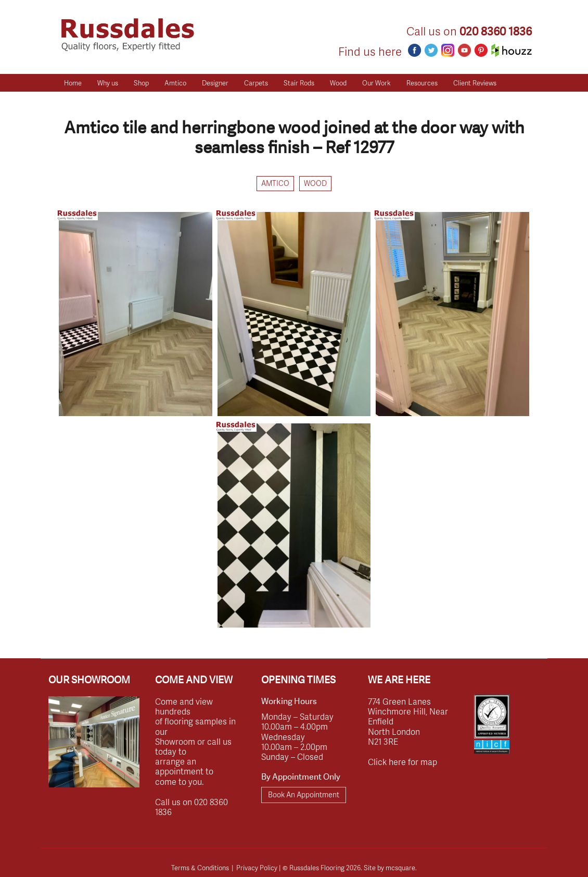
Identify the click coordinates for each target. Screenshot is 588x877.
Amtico (175, 83)
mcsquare (400, 868)
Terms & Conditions (200, 868)
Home (73, 83)
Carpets (256, 83)
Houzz (512, 50)
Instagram (448, 50)
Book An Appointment (304, 794)
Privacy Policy (257, 868)
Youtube (464, 50)
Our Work (376, 83)
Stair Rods (299, 83)
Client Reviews (475, 83)
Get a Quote (82, 101)
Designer (215, 83)
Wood (338, 83)
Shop (141, 83)
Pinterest (481, 50)
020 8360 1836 (496, 32)
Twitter (431, 50)
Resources (422, 83)
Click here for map (402, 762)
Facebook (414, 50)
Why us (108, 83)
